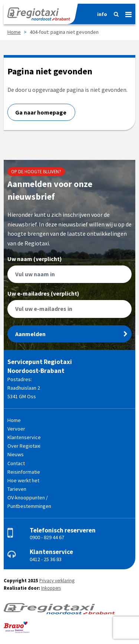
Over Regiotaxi (24, 446)
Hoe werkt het (23, 480)
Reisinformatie (24, 472)
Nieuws (16, 454)
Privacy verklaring (57, 580)
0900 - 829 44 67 (47, 537)
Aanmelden (71, 334)
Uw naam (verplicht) (69, 270)
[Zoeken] (114, 14)
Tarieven (17, 489)
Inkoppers (51, 588)
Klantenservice (24, 437)
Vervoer (16, 429)
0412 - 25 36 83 (46, 559)
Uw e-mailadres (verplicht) (69, 304)
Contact (16, 463)
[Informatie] (100, 14)
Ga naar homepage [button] (41, 112)
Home (14, 32)
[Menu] (126, 13)
